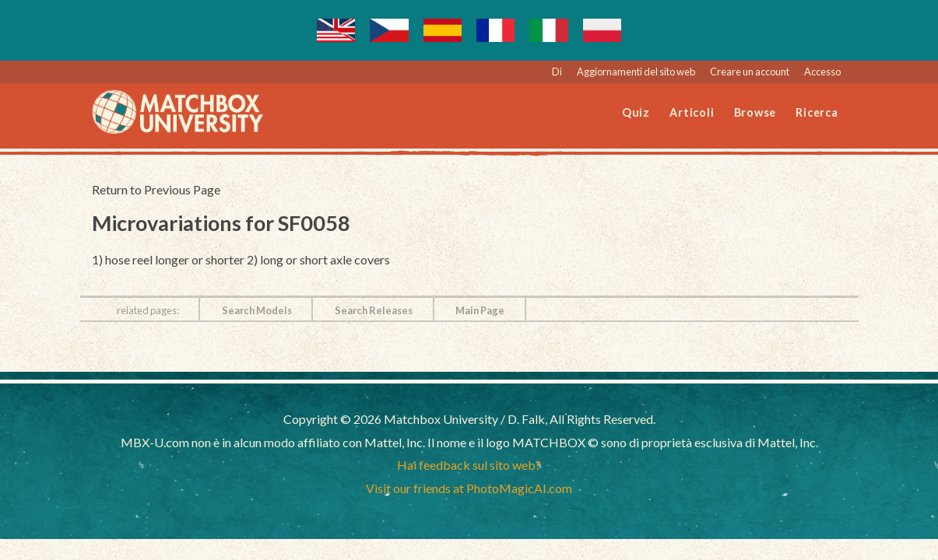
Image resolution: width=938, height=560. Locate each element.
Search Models (257, 310)
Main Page (480, 310)
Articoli (692, 112)
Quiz (636, 112)
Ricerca (817, 112)
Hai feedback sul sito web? (469, 465)
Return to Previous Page (156, 189)
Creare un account (750, 72)
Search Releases (374, 310)
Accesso (822, 72)
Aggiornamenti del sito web (636, 72)
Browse (755, 112)
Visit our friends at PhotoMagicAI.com (469, 488)
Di (557, 72)
